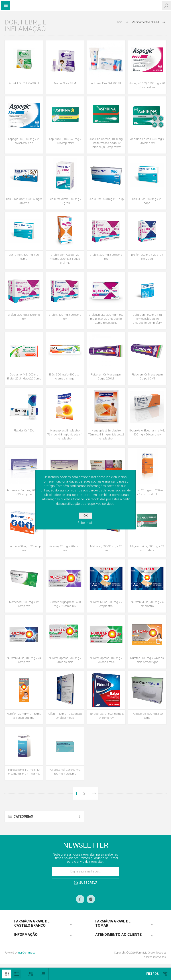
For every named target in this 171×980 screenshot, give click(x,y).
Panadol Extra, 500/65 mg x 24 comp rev (106, 716)
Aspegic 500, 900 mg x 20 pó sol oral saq (24, 141)
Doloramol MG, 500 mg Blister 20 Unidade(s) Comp (24, 376)
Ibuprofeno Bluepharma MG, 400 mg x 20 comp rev (147, 432)
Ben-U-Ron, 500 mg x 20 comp (24, 257)
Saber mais (85, 523)
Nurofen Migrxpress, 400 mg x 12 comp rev (65, 604)
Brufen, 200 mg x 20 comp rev (106, 257)
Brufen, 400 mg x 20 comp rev (65, 317)
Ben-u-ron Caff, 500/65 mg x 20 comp (24, 201)
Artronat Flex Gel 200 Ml (106, 83)
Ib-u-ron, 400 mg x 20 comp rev (24, 548)
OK (85, 516)
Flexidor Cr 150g (24, 430)
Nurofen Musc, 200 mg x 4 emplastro (147, 604)
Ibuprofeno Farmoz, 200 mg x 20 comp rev (24, 492)
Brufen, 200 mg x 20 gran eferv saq (147, 257)
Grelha (7, 974)
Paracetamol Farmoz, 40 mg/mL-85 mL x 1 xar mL (24, 772)
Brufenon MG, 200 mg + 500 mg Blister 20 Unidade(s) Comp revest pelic (106, 319)
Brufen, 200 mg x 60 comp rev (24, 317)
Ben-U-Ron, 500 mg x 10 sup (106, 199)
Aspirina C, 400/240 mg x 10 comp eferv (65, 141)
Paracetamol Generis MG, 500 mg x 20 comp (65, 772)
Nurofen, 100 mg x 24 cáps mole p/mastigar (147, 660)
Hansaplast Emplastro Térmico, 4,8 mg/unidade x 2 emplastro (106, 434)
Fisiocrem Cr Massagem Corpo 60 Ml (147, 376)
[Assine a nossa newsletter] (85, 871)
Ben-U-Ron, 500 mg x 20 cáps (147, 201)
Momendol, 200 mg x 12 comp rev (24, 604)
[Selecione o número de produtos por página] (30, 974)
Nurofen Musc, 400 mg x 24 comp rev (24, 660)
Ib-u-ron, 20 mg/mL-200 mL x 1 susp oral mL (147, 492)
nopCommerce (27, 953)
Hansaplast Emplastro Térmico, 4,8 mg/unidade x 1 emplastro (65, 434)
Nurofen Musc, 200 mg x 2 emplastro (106, 604)
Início (119, 22)
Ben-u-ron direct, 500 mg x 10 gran (65, 201)
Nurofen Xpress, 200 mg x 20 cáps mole (65, 660)
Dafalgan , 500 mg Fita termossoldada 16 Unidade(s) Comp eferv (147, 319)
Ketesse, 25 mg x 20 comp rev (65, 548)
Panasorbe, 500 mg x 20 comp (147, 716)
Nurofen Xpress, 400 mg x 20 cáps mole (106, 660)
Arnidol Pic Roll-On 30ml (24, 83)
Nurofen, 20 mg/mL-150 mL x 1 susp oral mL (24, 716)
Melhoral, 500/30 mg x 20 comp (106, 548)
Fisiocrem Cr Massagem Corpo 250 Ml (106, 376)
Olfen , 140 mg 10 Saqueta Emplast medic (65, 716)
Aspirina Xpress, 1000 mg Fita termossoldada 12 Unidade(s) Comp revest (106, 143)
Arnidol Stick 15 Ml (65, 83)
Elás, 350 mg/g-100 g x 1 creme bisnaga (65, 376)
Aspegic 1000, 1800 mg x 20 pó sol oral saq (147, 85)
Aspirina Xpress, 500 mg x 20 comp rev (147, 141)
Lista (17, 974)
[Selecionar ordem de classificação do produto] (42, 974)
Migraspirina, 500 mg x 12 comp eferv (147, 548)
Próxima (94, 793)
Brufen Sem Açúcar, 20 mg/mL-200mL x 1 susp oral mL (65, 259)
